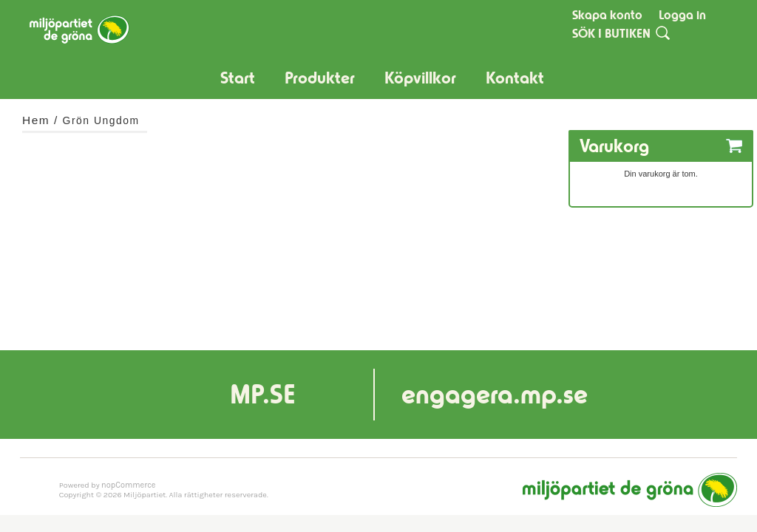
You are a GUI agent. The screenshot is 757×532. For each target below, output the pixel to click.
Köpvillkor (420, 78)
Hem (36, 120)
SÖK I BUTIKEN (611, 33)
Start (238, 78)
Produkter (320, 78)
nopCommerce (128, 485)
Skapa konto (607, 15)
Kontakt (515, 78)
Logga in (682, 15)
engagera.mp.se (495, 394)
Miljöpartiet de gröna (630, 490)
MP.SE (263, 394)
